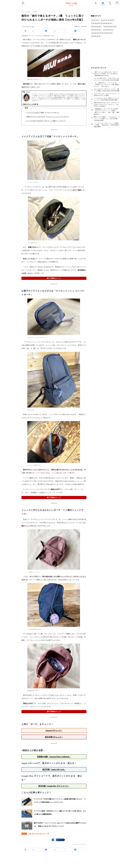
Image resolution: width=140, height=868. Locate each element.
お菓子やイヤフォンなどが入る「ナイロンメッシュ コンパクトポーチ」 (48, 117)
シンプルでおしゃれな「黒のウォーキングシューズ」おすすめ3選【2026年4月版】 (106, 99)
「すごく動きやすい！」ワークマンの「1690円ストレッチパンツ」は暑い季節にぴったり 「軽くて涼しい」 (107, 85)
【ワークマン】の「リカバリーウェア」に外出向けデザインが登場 (106, 95)
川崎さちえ (77, 26)
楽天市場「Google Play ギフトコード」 (54, 786)
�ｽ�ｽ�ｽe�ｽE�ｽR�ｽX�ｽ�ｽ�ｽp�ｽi (102, 33)
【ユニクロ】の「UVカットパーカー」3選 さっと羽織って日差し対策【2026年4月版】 (107, 90)
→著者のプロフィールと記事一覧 (30, 104)
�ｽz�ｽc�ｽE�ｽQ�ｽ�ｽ (108, 20)
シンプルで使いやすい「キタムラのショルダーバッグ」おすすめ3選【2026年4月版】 (107, 79)
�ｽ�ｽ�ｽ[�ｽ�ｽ (96, 36)
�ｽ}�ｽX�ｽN (95, 20)
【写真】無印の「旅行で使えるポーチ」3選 (38, 834)
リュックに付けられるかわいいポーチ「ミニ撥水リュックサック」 (46, 121)
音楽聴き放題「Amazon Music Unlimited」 (54, 757)
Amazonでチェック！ (54, 730)
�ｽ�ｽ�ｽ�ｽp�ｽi (96, 30)
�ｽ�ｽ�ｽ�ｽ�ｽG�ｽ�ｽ (110, 27)
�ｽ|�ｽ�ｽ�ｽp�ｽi (96, 27)
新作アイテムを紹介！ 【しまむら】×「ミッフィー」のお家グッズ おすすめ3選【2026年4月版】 (107, 119)
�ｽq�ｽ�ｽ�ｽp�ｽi (108, 30)
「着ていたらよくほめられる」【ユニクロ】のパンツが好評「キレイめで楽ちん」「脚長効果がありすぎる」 (106, 74)
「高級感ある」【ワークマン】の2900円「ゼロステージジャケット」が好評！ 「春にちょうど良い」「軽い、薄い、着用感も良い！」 (106, 112)
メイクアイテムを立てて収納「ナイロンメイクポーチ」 (43, 113)
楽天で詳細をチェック (54, 278)
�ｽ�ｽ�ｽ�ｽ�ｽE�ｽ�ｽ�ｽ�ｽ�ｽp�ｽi (102, 23)
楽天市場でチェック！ (54, 737)
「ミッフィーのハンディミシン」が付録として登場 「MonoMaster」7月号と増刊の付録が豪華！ (106, 125)
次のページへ (60, 840)
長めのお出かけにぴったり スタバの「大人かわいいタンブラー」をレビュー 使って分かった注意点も (106, 105)
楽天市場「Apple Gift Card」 (54, 769)
